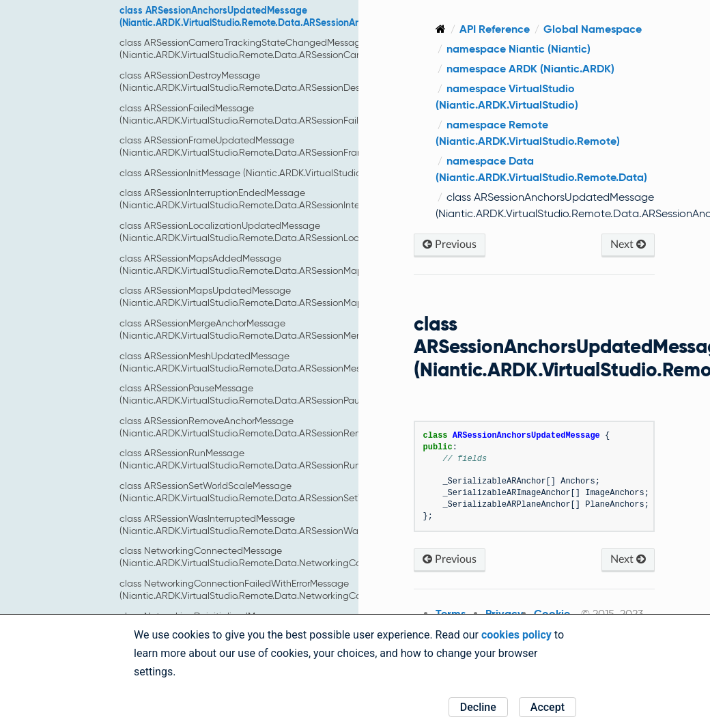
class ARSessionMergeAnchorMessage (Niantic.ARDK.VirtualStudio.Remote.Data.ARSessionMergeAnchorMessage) (281, 329)
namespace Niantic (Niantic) (519, 49)
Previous (450, 244)
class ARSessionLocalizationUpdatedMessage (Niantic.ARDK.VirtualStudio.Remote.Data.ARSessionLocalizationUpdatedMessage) (299, 232)
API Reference (495, 29)
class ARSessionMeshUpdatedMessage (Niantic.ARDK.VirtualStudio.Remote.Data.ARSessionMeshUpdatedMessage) (283, 362)
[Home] (441, 29)
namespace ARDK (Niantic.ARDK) (530, 69)
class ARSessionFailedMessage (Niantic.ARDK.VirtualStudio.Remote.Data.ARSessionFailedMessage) (266, 114)
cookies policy (516, 635)
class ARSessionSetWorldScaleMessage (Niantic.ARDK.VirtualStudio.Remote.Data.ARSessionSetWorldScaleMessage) (284, 492)
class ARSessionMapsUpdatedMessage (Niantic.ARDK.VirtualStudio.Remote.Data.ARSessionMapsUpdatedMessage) (284, 296)
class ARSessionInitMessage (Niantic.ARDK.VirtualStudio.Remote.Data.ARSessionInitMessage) (321, 173)
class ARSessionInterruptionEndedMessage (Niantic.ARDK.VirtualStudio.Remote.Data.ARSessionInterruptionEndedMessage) (291, 199)
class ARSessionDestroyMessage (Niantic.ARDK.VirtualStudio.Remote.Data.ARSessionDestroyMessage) (269, 81)
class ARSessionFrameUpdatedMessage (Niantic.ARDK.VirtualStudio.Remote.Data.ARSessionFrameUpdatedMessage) (286, 146)
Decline (478, 707)
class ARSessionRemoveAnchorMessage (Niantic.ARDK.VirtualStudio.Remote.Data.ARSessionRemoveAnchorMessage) (285, 427)
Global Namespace (593, 29)
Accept (548, 707)
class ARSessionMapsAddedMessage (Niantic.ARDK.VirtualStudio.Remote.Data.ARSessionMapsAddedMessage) (279, 264)
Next (628, 244)
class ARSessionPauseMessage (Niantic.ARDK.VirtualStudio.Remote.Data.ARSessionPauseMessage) (265, 394)
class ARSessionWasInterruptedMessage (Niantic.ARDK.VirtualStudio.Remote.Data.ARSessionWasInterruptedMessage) (286, 524)
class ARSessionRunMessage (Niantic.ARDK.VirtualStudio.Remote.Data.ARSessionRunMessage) (261, 459)
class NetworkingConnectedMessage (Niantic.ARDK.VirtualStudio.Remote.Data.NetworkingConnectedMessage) (280, 557)
